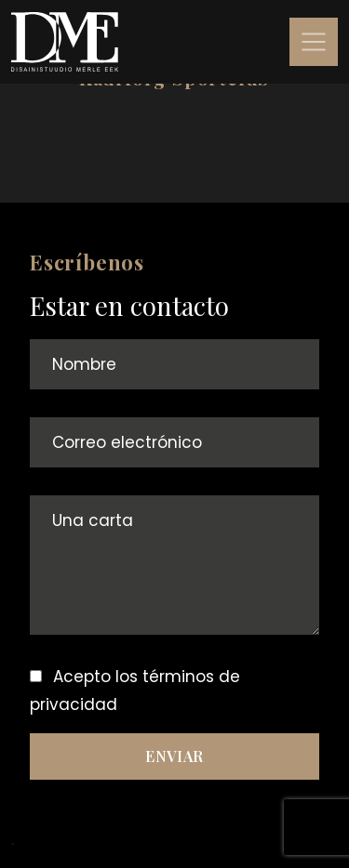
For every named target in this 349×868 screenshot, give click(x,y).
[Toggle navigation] (314, 42)
